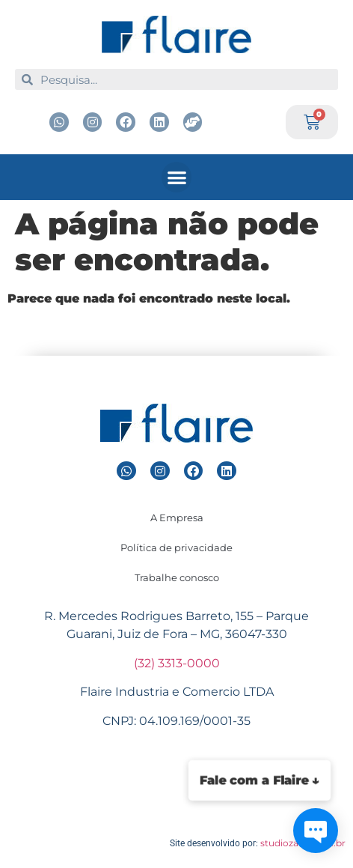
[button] (177, 177)
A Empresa (177, 518)
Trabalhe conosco (177, 577)
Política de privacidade (176, 547)
